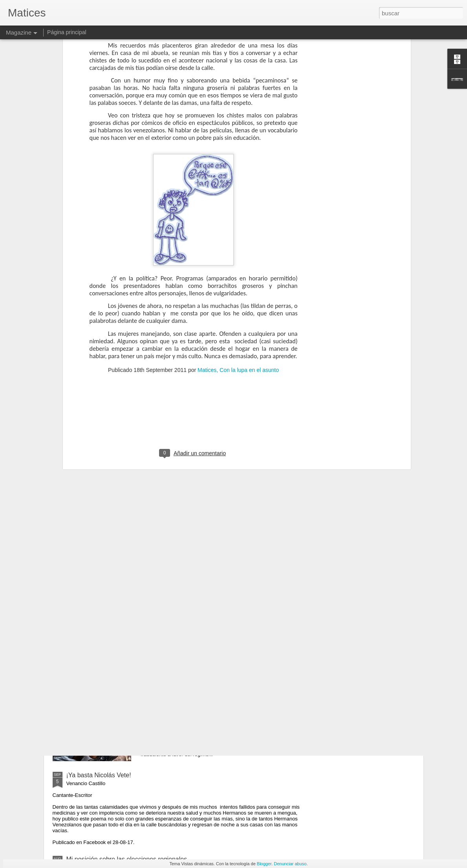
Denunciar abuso (290, 864)
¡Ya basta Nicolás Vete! (99, 775)
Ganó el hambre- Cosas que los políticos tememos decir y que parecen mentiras (225, 689)
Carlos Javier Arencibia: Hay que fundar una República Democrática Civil (216, 600)
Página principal (67, 32)
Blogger (264, 864)
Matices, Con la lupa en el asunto (238, 276)
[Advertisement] (194, 326)
